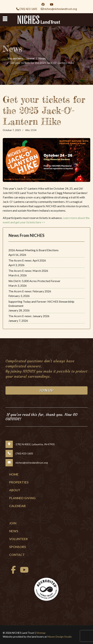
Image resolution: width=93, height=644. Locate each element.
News (14, 531)
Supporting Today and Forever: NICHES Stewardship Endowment (41, 304)
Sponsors (18, 547)
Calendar (17, 506)
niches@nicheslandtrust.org (60, 9)
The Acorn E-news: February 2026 (30, 291)
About (15, 490)
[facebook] (12, 572)
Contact (17, 555)
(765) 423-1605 (28, 9)
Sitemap (41, 633)
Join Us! (46, 390)
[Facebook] (43, 4)
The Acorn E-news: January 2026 (29, 316)
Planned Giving (22, 498)
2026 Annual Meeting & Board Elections (34, 250)
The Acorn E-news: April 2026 (27, 260)
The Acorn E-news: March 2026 (28, 271)
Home (14, 474)
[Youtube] (52, 4)
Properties (19, 482)
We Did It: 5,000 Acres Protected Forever (34, 281)
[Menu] (5, 19)
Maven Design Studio (60, 637)
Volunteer (18, 539)
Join (13, 523)
